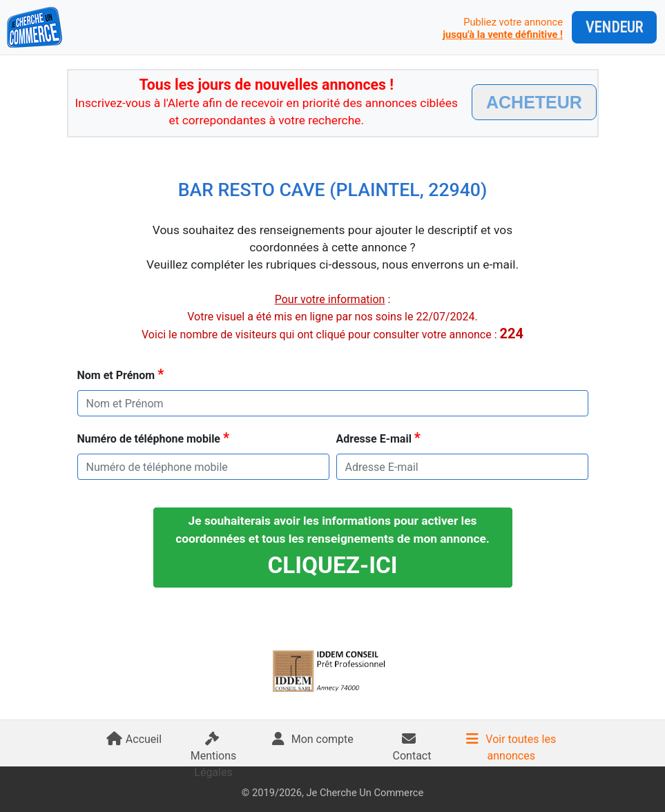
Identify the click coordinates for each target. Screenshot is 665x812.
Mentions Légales (214, 758)
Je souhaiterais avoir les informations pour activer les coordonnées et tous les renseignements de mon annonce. (332, 546)
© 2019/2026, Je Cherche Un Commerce (332, 793)
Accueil (134, 739)
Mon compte (313, 739)
